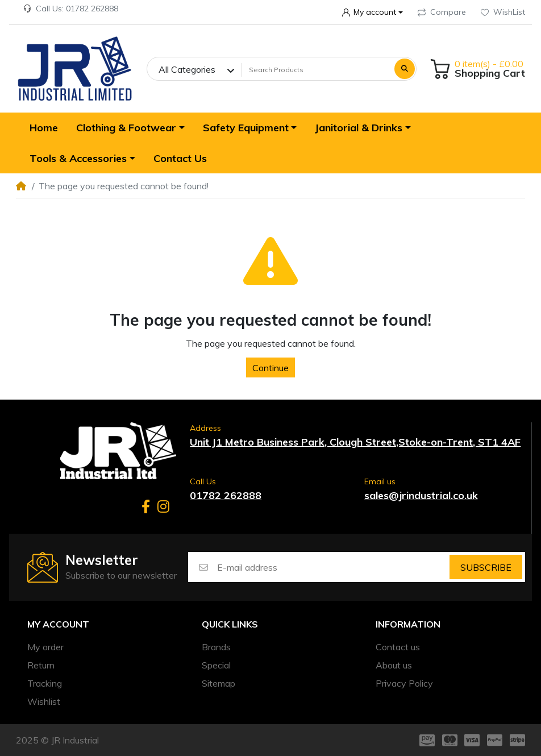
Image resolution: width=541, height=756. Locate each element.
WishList (503, 12)
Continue (270, 368)
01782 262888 (226, 495)
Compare (442, 12)
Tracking (45, 683)
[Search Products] (317, 70)
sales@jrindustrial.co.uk (421, 495)
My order (45, 647)
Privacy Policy (404, 683)
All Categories (187, 69)
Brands (216, 647)
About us (394, 665)
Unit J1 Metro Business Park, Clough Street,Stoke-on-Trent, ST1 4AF (355, 442)
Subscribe (486, 567)
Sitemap (219, 683)
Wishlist (44, 701)
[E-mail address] (332, 567)
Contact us (398, 647)
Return (41, 665)
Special (216, 665)
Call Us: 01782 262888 (71, 9)
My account (58, 624)
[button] (372, 13)
